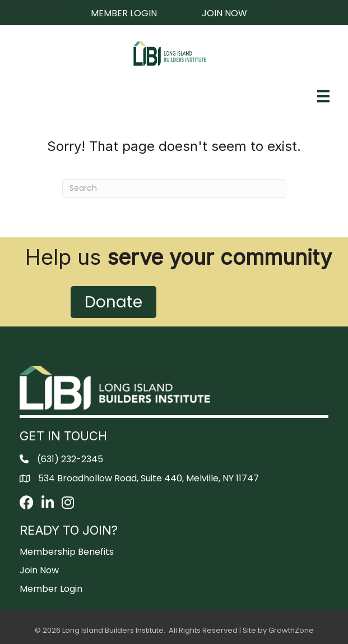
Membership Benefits (67, 552)
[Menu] (323, 96)
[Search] (174, 188)
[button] (124, 13)
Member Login (51, 589)
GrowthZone (291, 630)
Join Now (39, 570)
